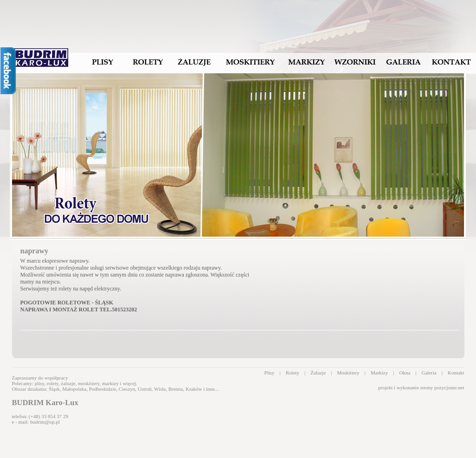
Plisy (270, 373)
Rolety (293, 373)
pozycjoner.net (449, 387)
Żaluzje (318, 373)
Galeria (429, 373)
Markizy (379, 373)
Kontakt (456, 373)
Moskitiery (348, 373)
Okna (405, 373)
